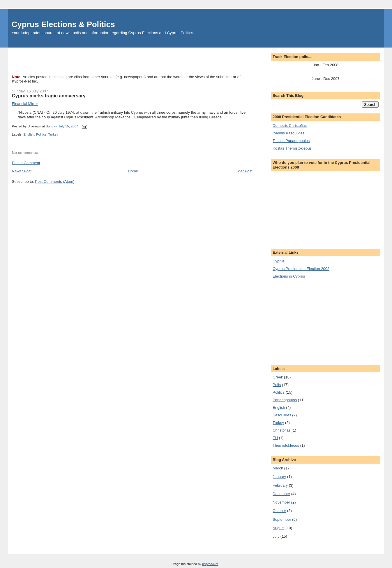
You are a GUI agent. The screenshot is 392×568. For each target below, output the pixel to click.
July (276, 536)
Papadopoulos (285, 400)
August (278, 528)
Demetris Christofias (290, 126)
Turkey (53, 134)
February (280, 485)
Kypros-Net (210, 564)
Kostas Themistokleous (292, 148)
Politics (41, 134)
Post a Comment (26, 163)
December (281, 494)
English (29, 134)
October (279, 511)
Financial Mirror (25, 104)
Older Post (243, 171)
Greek (278, 377)
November (281, 502)
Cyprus (279, 261)
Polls (277, 385)
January (279, 477)
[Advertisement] (118, 61)
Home (133, 171)
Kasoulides (282, 415)
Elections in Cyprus (289, 276)
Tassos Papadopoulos (291, 141)
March (278, 468)
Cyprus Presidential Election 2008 (301, 269)
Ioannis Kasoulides (288, 133)
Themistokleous (286, 445)
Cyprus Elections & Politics (63, 24)
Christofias (281, 430)
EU (275, 438)
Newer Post (22, 171)
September (282, 519)
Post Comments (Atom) (55, 182)
